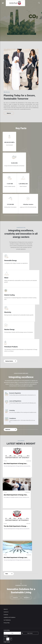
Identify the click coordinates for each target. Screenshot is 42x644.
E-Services (6, 615)
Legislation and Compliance (9, 617)
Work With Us (27, 598)
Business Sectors (9, 361)
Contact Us (15, 598)
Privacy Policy (7, 623)
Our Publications (7, 620)
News (7, 574)
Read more (8, 429)
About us (9, 113)
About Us (6, 609)
